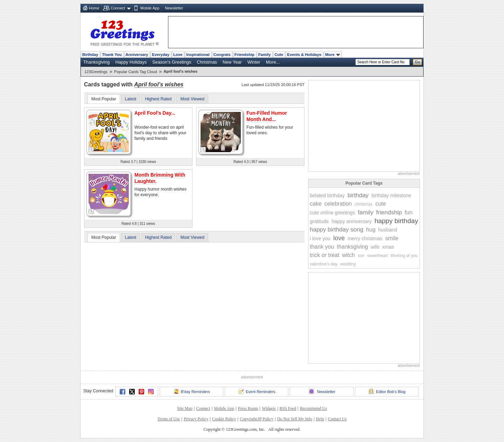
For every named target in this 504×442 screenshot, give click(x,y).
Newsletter (174, 8)
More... (273, 62)
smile (392, 238)
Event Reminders (257, 391)
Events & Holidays (304, 55)
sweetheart (377, 256)
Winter (254, 62)
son (361, 256)
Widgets (269, 408)
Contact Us (337, 419)
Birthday (90, 55)
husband (388, 230)
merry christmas (365, 238)
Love (178, 55)
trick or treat (324, 255)
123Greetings (96, 72)
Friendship (244, 55)
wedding (348, 264)
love (339, 238)
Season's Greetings (172, 62)
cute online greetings (332, 213)
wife (375, 247)
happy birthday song (337, 230)
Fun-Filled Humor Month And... (267, 116)
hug (371, 230)
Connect (118, 8)
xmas (388, 247)
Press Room (248, 408)
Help (320, 419)
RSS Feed (288, 408)
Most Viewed (192, 99)
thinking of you (404, 256)
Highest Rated (158, 99)
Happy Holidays (131, 62)
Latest (131, 99)
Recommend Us (313, 408)
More (332, 55)
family (365, 212)
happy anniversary (351, 221)
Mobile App (150, 8)
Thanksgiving (96, 62)
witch (348, 255)
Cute (279, 55)
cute (380, 204)
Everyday (161, 55)
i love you (320, 238)
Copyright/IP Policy (257, 419)
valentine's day (324, 264)
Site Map (185, 408)
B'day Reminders (192, 391)
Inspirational (198, 55)
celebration (338, 204)
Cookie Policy (224, 419)
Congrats (222, 55)
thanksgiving (352, 247)
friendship (389, 212)
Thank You (112, 55)
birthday (358, 195)
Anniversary (137, 55)
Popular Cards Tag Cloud (136, 72)
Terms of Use (169, 419)
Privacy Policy (196, 419)
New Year (232, 62)
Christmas (207, 62)
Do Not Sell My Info (295, 419)
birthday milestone (391, 195)
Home (94, 8)
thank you (322, 247)
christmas (363, 204)
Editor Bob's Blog (387, 391)
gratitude (319, 221)
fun (408, 212)
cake (316, 204)
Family (264, 55)
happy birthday (396, 221)
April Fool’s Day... (155, 113)
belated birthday (327, 195)
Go (418, 62)
